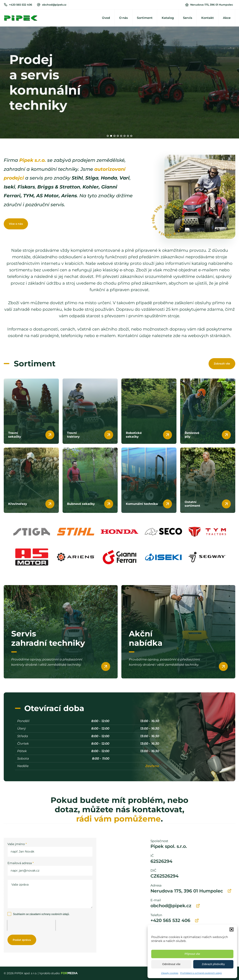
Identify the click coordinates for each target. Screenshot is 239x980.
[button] (232, 929)
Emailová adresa (21, 863)
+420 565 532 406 (21, 5)
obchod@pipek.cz (54, 5)
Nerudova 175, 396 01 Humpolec (212, 5)
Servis (188, 18)
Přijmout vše (192, 954)
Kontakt (208, 18)
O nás (123, 18)
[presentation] (31, 925)
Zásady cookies (170, 973)
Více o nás (16, 224)
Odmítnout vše (171, 964)
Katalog (168, 18)
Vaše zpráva (50, 894)
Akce (227, 18)
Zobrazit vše (222, 364)
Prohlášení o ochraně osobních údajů (201, 973)
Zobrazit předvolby (213, 964)
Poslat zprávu (22, 940)
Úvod (106, 18)
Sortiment (145, 18)
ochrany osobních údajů (55, 914)
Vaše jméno (17, 844)
